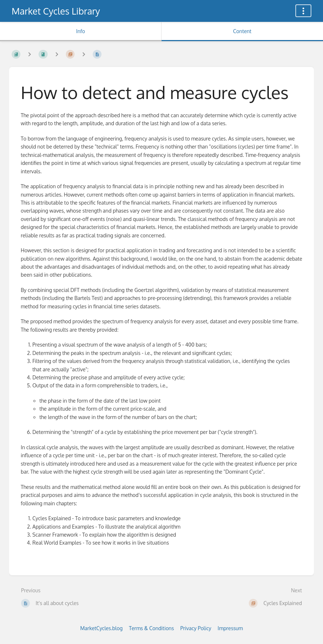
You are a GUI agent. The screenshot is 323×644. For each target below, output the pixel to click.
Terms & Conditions (152, 628)
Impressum (230, 628)
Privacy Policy (196, 628)
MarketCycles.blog (101, 628)
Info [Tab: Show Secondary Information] (81, 31)
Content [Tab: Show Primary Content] (242, 31)
